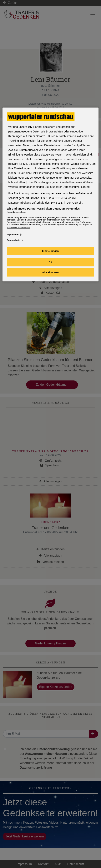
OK (50, 262)
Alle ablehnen (51, 272)
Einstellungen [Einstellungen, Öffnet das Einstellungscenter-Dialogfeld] (50, 251)
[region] (50, 195)
